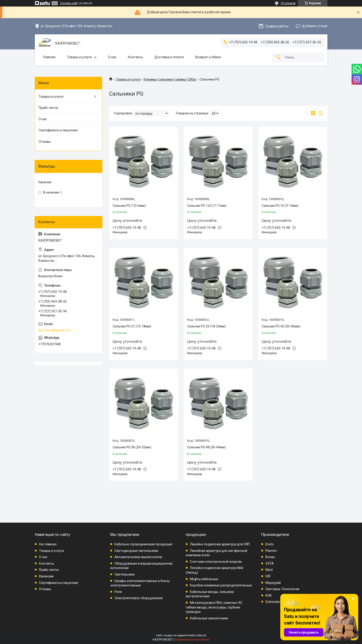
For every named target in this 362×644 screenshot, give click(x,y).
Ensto (270, 544)
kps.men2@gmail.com (55, 330)
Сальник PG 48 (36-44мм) (206, 447)
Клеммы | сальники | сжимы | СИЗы (170, 79)
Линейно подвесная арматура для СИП (220, 544)
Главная (49, 57)
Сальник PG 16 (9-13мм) (280, 206)
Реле (118, 592)
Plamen (271, 551)
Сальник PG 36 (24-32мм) (132, 447)
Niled (269, 570)
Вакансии (46, 576)
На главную (48, 544)
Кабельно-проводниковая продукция (143, 544)
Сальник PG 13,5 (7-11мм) (207, 206)
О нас (112, 57)
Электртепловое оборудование (139, 598)
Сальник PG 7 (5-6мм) (129, 206)
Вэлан (270, 557)
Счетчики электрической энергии (216, 562)
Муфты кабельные (204, 579)
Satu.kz (202, 635)
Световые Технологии (282, 589)
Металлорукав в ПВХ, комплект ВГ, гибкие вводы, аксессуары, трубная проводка (214, 607)
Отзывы (45, 142)
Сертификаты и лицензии (58, 130)
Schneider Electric (279, 602)
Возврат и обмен (208, 57)
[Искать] (278, 57)
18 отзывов (288, 3)
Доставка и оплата (169, 57)
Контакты (135, 57)
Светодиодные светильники (136, 551)
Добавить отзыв (315, 26)
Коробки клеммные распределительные (221, 585)
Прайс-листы (48, 108)
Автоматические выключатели (138, 557)
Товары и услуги (79, 57)
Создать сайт (69, 3)
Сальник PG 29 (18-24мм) (206, 326)
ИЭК (269, 595)
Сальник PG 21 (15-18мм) (132, 326)
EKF (268, 576)
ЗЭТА (270, 563)
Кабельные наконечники (209, 618)
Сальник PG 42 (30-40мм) (281, 326)
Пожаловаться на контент (192, 640)
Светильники (125, 574)
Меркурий (273, 583)
